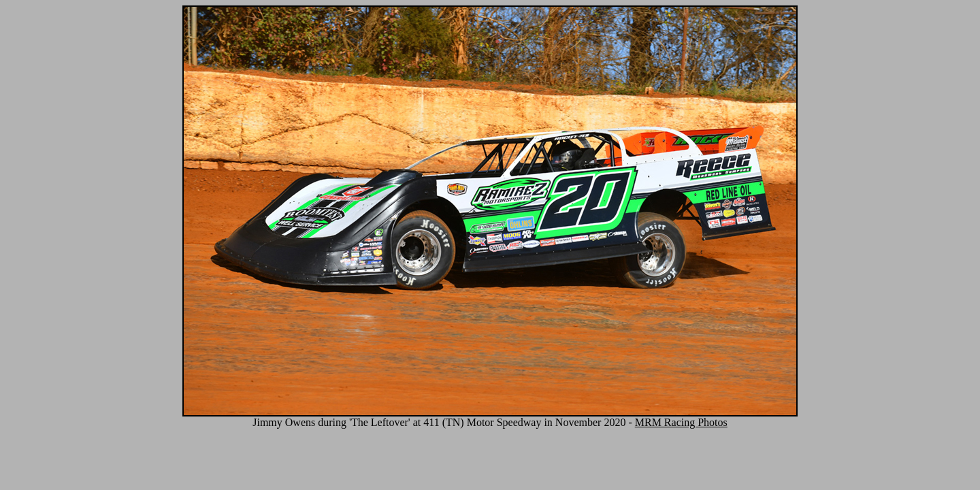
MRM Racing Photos (681, 422)
